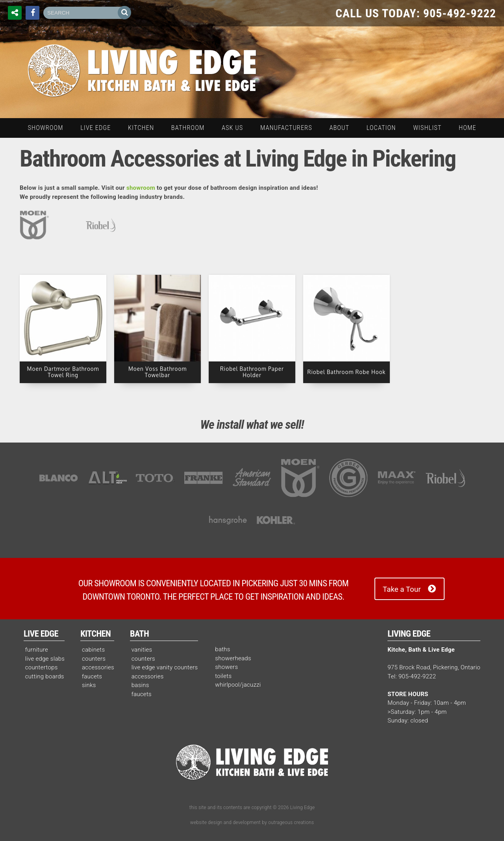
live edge (95, 128)
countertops (42, 667)
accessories (98, 667)
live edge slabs (45, 659)
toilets (223, 676)
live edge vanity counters (165, 667)
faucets (92, 676)
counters (94, 659)
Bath (139, 634)
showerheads (233, 658)
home (467, 128)
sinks (89, 685)
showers (226, 667)
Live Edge (41, 634)
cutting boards (45, 676)
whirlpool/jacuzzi (238, 685)
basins (140, 685)
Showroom (46, 128)
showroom (141, 188)
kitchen (141, 128)
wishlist (427, 128)
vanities (142, 650)
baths (223, 649)
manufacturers (286, 128)
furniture (37, 650)
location (381, 128)
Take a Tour (402, 589)
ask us (232, 128)
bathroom (188, 128)
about (339, 128)
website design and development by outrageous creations (252, 822)
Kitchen (95, 634)
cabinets (93, 650)
